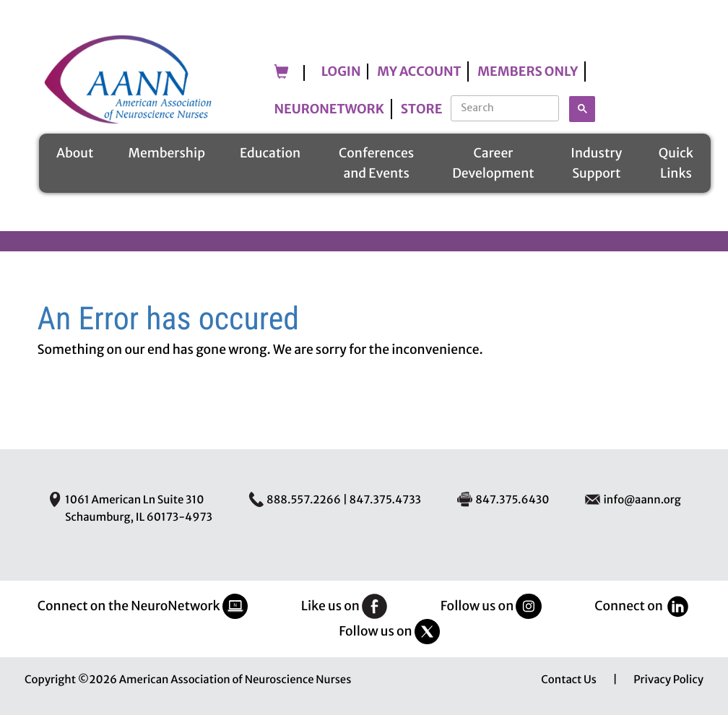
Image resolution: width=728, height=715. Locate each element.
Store (422, 109)
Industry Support (596, 163)
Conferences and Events (376, 163)
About (75, 153)
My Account (419, 71)
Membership (166, 153)
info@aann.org (642, 500)
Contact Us (569, 680)
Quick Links (676, 163)
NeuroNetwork (330, 109)
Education (270, 153)
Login (341, 71)
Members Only (528, 71)
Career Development (493, 163)
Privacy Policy (668, 680)
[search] (506, 108)
